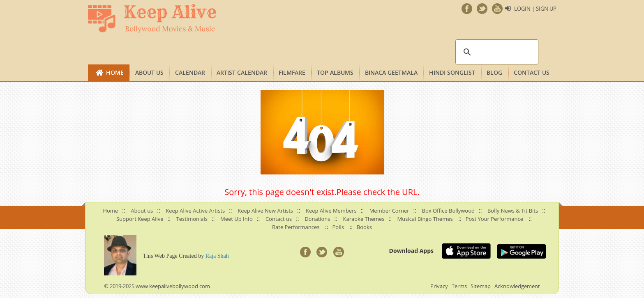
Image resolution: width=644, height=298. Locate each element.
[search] (496, 52)
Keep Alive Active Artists (195, 211)
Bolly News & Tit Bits (513, 211)
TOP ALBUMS (335, 72)
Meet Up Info (237, 219)
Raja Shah (217, 256)
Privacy (439, 286)
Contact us (532, 72)
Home (115, 72)
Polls (338, 227)
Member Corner (389, 211)
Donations (317, 219)
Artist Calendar (242, 72)
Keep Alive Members (331, 211)
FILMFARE (292, 72)
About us (149, 72)
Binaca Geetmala (391, 72)
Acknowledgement (517, 286)
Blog (494, 72)
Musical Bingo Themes (425, 219)
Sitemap (481, 286)
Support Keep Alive (140, 219)
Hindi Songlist (452, 72)
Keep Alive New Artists (265, 211)
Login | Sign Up (535, 9)
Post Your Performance (494, 219)
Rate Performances (296, 227)
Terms (459, 286)
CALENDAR (190, 72)
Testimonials (192, 219)
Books (364, 227)
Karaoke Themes (364, 219)
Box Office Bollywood (448, 211)
